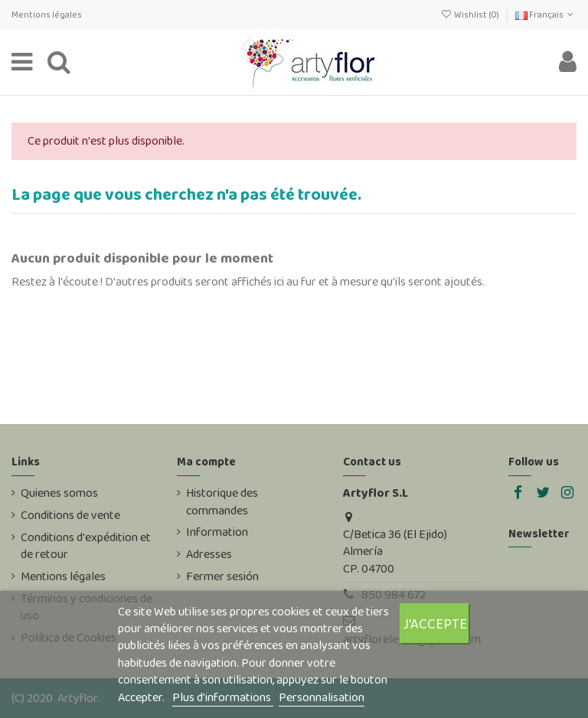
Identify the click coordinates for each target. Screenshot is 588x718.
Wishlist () (470, 15)
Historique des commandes (222, 501)
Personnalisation (322, 697)
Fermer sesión (222, 576)
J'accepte (435, 623)
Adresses (209, 554)
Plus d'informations (223, 697)
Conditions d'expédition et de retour (86, 546)
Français (546, 15)
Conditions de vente (70, 515)
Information (217, 532)
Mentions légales (47, 15)
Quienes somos (59, 493)
